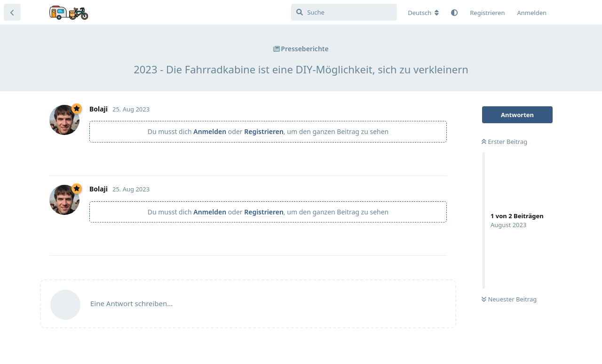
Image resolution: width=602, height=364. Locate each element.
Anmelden (210, 131)
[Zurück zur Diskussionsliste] (12, 12)
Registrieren (264, 131)
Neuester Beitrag (509, 299)
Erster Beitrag (504, 142)
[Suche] (344, 12)
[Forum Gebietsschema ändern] (423, 13)
